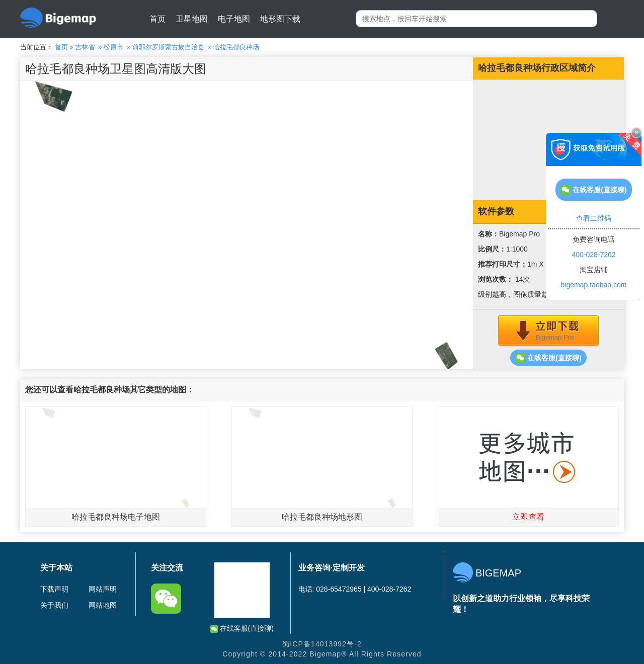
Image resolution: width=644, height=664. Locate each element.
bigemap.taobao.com (594, 285)
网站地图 (103, 605)
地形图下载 (280, 19)
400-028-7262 (593, 255)
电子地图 (234, 19)
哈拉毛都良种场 (236, 47)
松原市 (113, 47)
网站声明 (103, 589)
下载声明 (54, 589)
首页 (157, 19)
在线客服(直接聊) (548, 358)
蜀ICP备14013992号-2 (322, 644)
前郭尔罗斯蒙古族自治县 (168, 47)
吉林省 (85, 47)
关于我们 (54, 605)
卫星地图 (192, 19)
